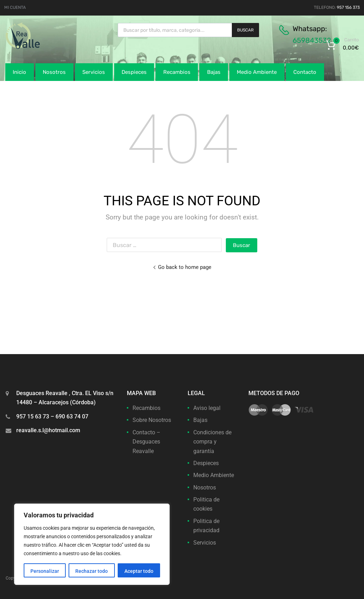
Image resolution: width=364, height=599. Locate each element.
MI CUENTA (15, 7)
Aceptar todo (139, 571)
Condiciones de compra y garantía (212, 442)
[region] (92, 544)
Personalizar (45, 571)
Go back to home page (182, 267)
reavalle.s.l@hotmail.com (48, 430)
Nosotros (54, 72)
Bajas (214, 72)
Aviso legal (207, 408)
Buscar (245, 30)
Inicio (19, 72)
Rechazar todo (92, 571)
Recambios (177, 72)
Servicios (94, 72)
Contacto (305, 72)
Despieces (134, 72)
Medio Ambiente (257, 72)
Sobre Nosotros (152, 420)
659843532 (312, 40)
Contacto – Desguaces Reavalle (146, 442)
